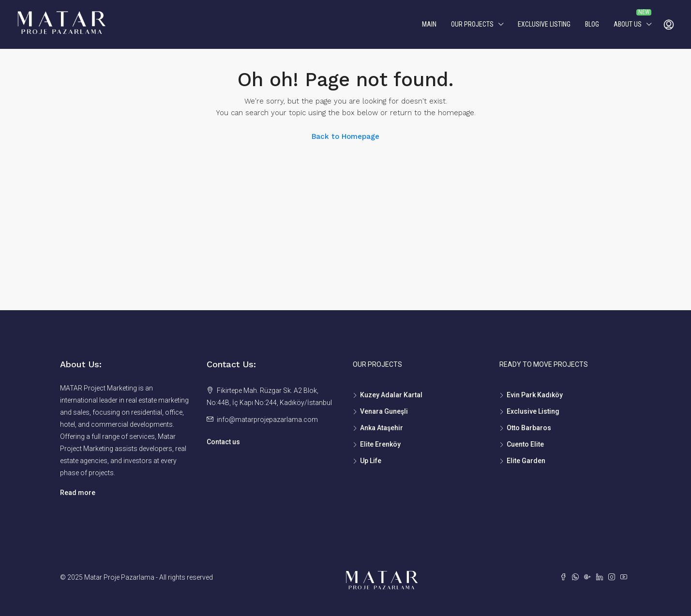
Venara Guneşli (384, 411)
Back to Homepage (345, 136)
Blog (592, 24)
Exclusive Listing (544, 24)
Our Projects (472, 24)
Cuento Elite (525, 444)
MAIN (429, 24)
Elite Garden (526, 461)
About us (628, 24)
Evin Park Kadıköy (535, 395)
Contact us (223, 442)
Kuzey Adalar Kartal (391, 395)
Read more (78, 493)
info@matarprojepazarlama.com (267, 420)
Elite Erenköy (380, 444)
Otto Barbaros (529, 428)
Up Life (371, 461)
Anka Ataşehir (382, 428)
